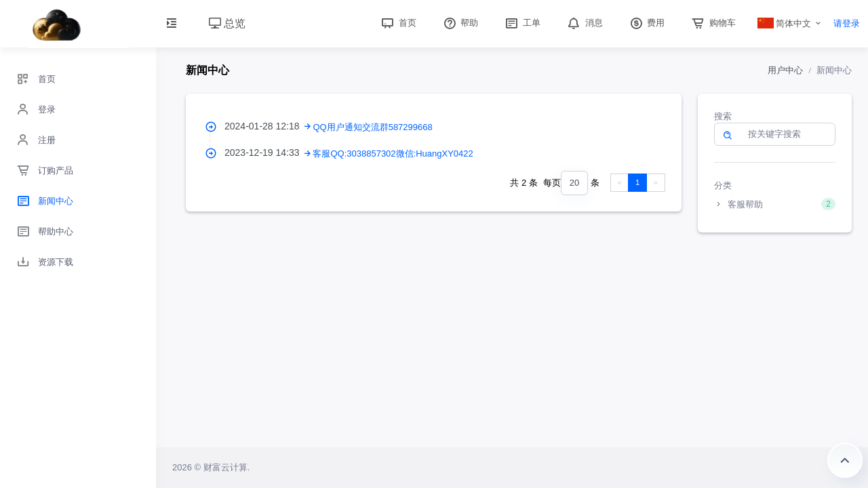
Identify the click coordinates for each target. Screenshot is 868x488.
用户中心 (785, 70)
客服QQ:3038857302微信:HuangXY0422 (393, 154)
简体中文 (785, 23)
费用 (646, 23)
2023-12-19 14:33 (269, 152)
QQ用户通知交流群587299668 (372, 127)
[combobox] (574, 183)
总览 (227, 23)
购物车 (712, 23)
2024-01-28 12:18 (269, 126)
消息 (584, 23)
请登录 (847, 23)
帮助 (460, 23)
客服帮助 (775, 204)
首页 (397, 23)
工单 (521, 23)
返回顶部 (845, 460)
